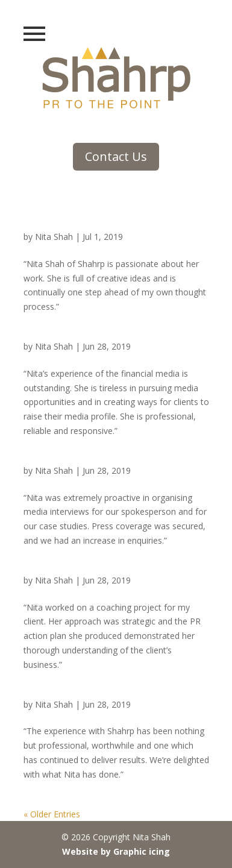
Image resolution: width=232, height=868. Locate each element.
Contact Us (116, 156)
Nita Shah (54, 237)
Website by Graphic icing (116, 851)
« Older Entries (52, 814)
